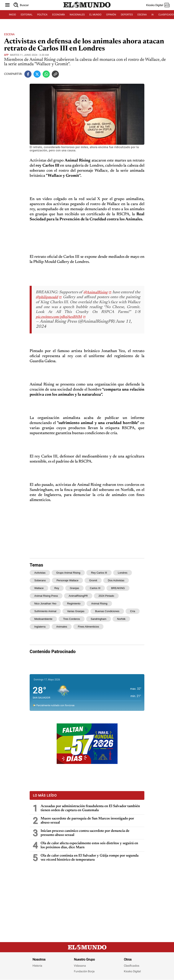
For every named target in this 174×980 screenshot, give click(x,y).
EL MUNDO (95, 15)
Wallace (39, 588)
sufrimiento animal (45, 611)
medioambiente (43, 619)
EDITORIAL (27, 15)
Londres (123, 573)
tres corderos (72, 619)
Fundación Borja (84, 971)
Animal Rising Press (46, 596)
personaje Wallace (67, 580)
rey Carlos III (99, 573)
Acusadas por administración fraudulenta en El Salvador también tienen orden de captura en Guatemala (90, 808)
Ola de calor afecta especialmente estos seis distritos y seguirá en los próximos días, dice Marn (89, 845)
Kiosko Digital (132, 971)
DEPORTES (127, 15)
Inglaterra (40, 627)
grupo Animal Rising (68, 573)
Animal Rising (99, 604)
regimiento (74, 604)
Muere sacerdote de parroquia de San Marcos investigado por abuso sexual (87, 821)
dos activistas (116, 580)
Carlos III (95, 588)
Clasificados (132, 966)
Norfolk (121, 619)
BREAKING (118, 588)
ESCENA (142, 15)
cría (133, 611)
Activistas (40, 573)
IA (153, 15)
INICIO (12, 15)
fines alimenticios (88, 627)
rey (57, 588)
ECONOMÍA (59, 15)
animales (62, 627)
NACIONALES (77, 15)
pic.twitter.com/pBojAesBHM (59, 317)
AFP (6, 55)
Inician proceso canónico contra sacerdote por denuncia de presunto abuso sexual (85, 833)
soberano (40, 580)
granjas (75, 588)
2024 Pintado (106, 596)
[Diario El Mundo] (87, 8)
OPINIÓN (111, 15)
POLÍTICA (42, 15)
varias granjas (76, 611)
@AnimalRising (96, 292)
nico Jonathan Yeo (45, 604)
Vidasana (80, 966)
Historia (37, 966)
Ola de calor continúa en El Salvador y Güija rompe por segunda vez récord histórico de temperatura (90, 858)
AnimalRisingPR (78, 596)
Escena (9, 34)
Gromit (93, 580)
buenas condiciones (107, 611)
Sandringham (99, 619)
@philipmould (47, 297)
